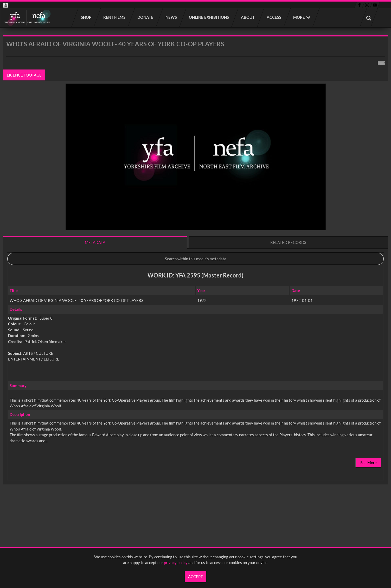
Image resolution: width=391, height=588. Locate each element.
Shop (86, 17)
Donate (146, 17)
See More (368, 463)
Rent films (115, 17)
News (171, 17)
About (248, 17)
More (299, 17)
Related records (288, 242)
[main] (195, 274)
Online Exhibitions (209, 17)
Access (274, 17)
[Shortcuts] (381, 62)
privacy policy (176, 562)
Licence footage (24, 75)
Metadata (95, 242)
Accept (195, 577)
